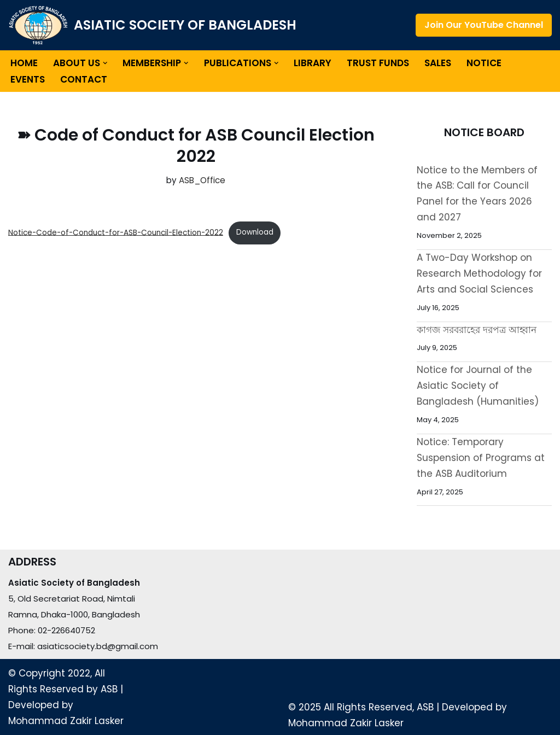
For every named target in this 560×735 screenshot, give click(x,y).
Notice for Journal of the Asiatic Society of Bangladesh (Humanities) (478, 386)
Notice (485, 63)
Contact (84, 79)
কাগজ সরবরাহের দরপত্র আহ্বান (477, 330)
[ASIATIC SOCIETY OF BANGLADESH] (152, 25)
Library (313, 63)
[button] (105, 63)
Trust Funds (378, 63)
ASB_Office (202, 180)
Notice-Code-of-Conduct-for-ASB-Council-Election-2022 (116, 232)
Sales (438, 63)
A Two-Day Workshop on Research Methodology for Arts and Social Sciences (479, 273)
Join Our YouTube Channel (484, 25)
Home (24, 63)
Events (28, 79)
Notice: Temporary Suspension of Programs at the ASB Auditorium (481, 458)
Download (255, 232)
